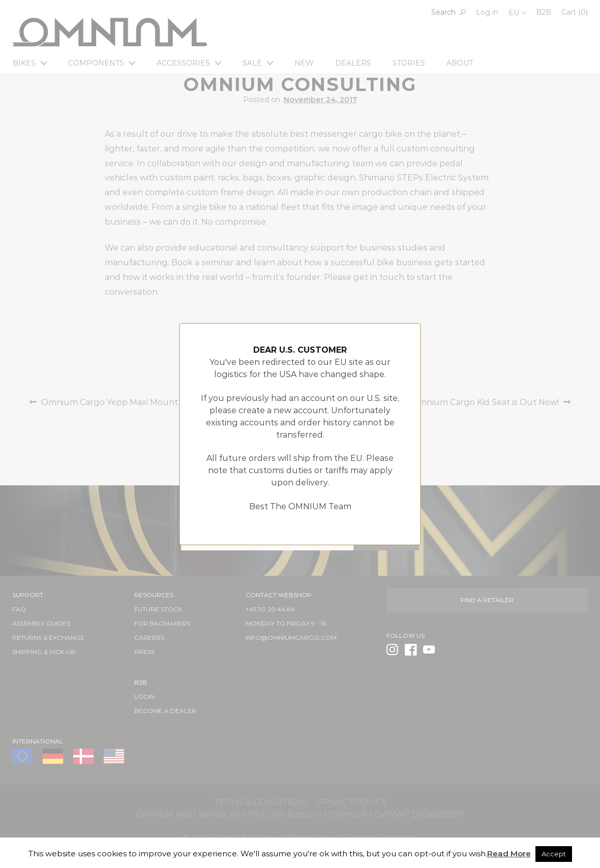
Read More (509, 854)
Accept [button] (554, 854)
